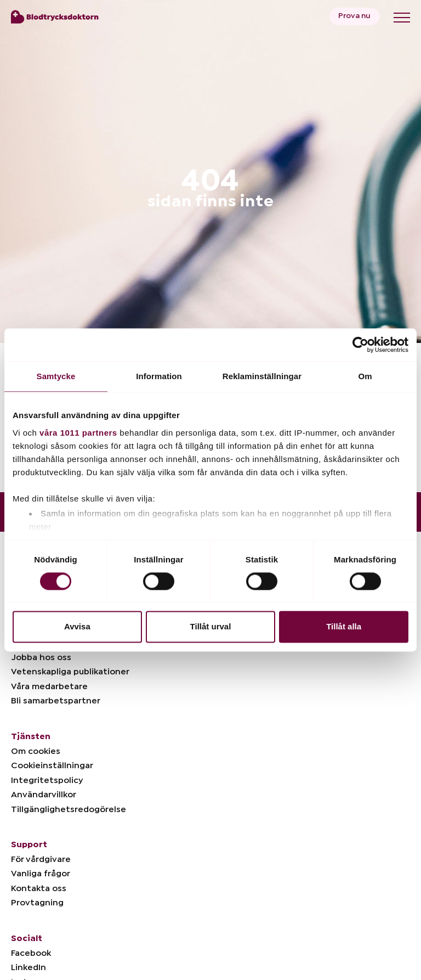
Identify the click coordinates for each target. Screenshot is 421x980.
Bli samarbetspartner (56, 701)
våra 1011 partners (78, 433)
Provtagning (37, 903)
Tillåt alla (344, 627)
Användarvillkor (44, 795)
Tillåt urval (211, 627)
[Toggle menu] (402, 18)
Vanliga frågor (41, 874)
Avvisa (77, 627)
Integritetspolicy (47, 780)
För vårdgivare (41, 859)
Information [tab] (159, 376)
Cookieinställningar (52, 765)
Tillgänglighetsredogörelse (69, 809)
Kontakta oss (39, 888)
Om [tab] (365, 376)
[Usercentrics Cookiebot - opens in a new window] (360, 345)
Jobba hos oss (41, 657)
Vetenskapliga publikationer (70, 672)
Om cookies (36, 751)
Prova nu (354, 16)
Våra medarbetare (49, 686)
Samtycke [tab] (56, 376)
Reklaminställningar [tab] (262, 376)
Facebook (31, 953)
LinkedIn (29, 967)
